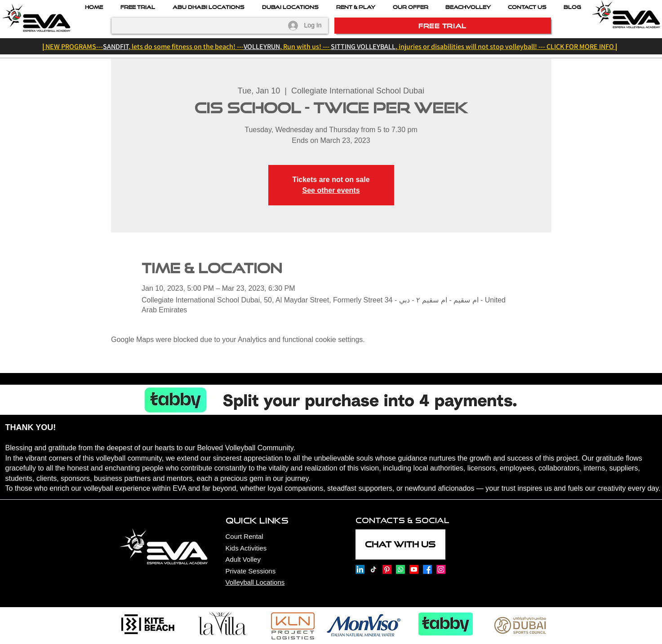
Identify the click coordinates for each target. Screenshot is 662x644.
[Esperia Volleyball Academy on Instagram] (441, 569)
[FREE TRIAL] (443, 26)
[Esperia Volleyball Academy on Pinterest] (387, 569)
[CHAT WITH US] (400, 544)
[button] (411, 7)
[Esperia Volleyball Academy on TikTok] (373, 569)
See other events (331, 190)
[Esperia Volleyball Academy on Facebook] (427, 569)
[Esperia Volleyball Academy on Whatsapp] (400, 569)
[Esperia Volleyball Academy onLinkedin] (360, 569)
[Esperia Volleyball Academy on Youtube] (414, 569)
